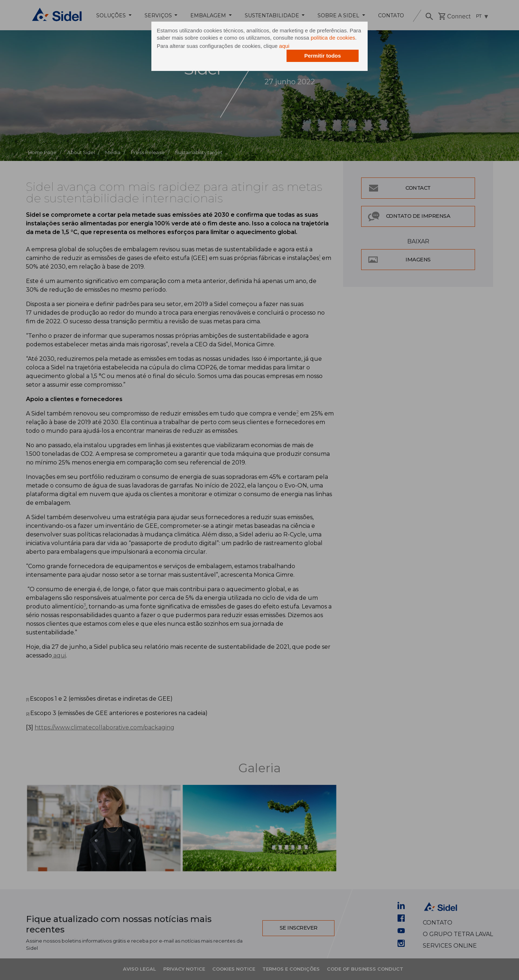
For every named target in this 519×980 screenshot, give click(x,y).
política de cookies (333, 38)
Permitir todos (323, 56)
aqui (284, 46)
